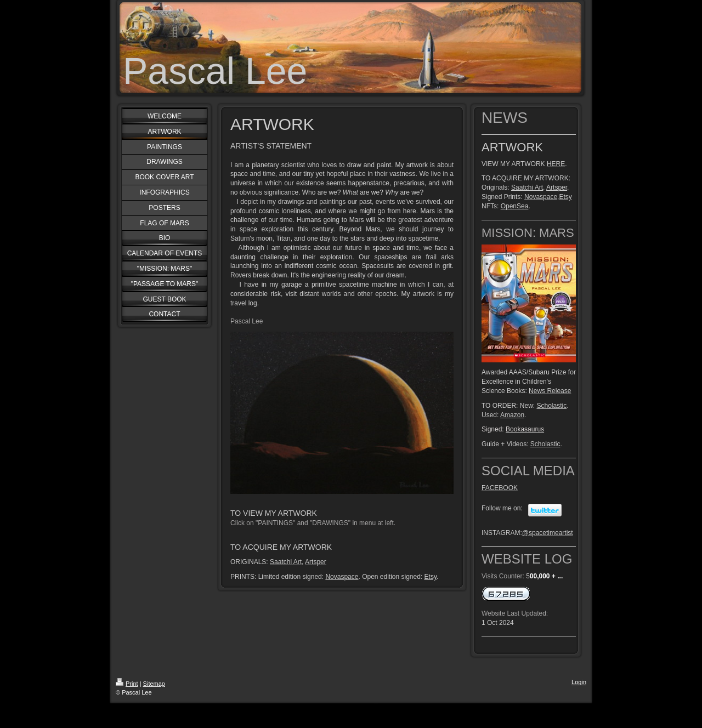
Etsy (431, 577)
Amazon (512, 415)
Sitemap (154, 684)
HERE (556, 164)
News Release (550, 391)
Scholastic (551, 406)
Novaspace (342, 577)
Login (579, 682)
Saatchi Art (286, 562)
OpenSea (515, 206)
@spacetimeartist (548, 533)
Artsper (316, 562)
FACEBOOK (500, 488)
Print (127, 684)
